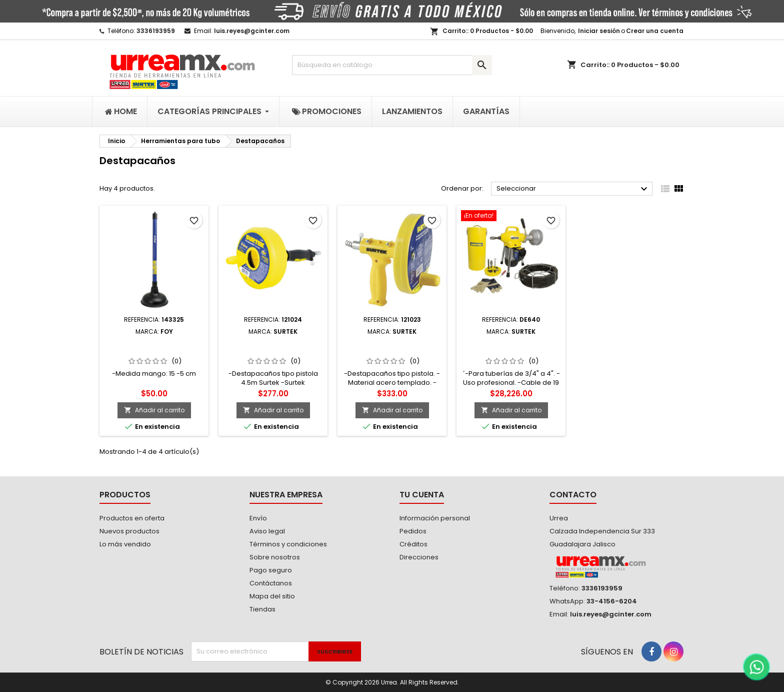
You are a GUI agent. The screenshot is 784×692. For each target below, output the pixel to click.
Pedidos (413, 531)
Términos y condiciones (288, 544)
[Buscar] (392, 65)
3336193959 (156, 31)
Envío (258, 518)
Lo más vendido (125, 544)
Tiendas (262, 609)
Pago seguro (271, 570)
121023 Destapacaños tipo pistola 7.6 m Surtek (392, 347)
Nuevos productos (129, 531)
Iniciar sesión (599, 31)
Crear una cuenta (655, 31)
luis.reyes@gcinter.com (252, 31)
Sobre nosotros (275, 557)
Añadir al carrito (154, 410)
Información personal (435, 518)
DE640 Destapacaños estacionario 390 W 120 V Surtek (511, 351)
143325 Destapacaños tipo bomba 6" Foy (154, 347)
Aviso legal (267, 531)
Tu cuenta (422, 495)
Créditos (413, 544)
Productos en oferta (132, 518)
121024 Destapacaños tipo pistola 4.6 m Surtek (273, 347)
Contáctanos (271, 583)
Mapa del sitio (272, 596)
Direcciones (419, 557)
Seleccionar (573, 189)
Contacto (573, 495)
